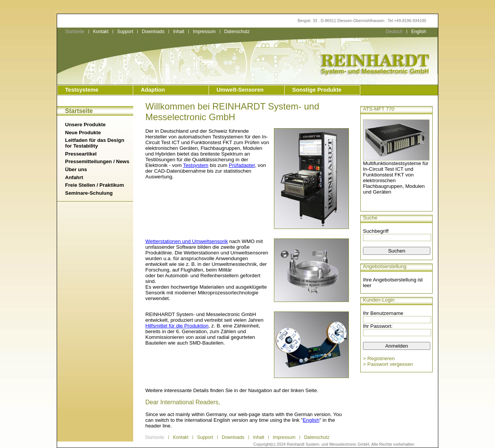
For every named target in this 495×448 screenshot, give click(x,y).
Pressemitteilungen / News (97, 161)
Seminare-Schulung (89, 193)
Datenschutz (237, 32)
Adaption (153, 90)
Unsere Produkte (85, 125)
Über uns (76, 169)
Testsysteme (82, 90)
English (419, 32)
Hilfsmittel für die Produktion (177, 326)
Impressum (204, 32)
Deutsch (394, 32)
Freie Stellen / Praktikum (95, 185)
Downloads (153, 32)
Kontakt (101, 32)
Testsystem (196, 165)
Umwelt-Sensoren (240, 90)
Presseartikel (81, 154)
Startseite (75, 32)
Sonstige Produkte (317, 90)
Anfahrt (74, 177)
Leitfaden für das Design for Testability (95, 143)
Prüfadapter (242, 165)
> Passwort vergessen (388, 364)
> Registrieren (379, 358)
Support (125, 32)
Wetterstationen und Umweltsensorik (187, 241)
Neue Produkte (83, 133)
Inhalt (179, 32)
